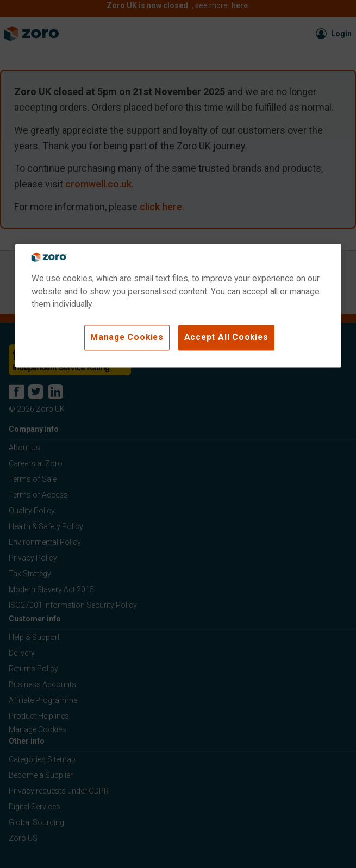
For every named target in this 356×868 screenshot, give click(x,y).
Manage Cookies (127, 337)
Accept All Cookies (226, 337)
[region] (178, 306)
